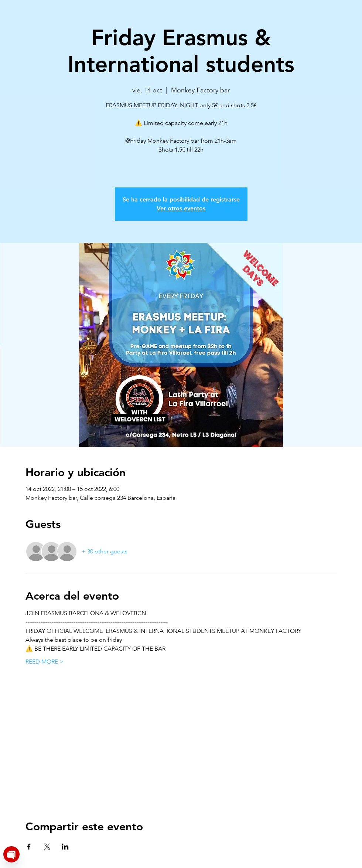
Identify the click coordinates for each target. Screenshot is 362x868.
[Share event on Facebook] (29, 847)
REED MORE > (45, 662)
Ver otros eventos (181, 208)
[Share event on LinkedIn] (65, 847)
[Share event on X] (47, 847)
